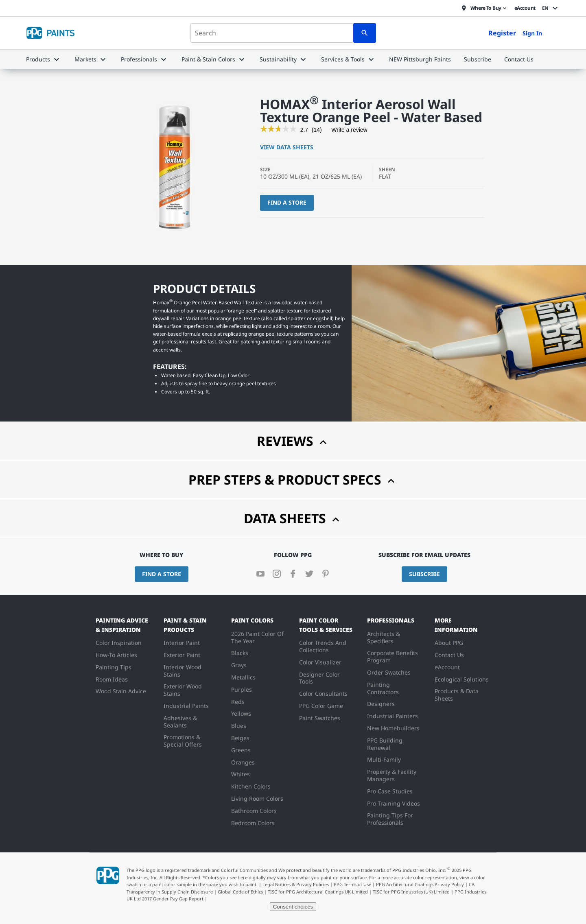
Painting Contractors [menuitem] (383, 688)
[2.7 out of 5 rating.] (304, 130)
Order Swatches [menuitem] (389, 672)
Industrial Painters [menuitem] (392, 716)
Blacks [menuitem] (240, 653)
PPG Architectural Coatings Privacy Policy (420, 884)
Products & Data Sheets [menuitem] (457, 695)
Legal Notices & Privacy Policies (296, 884)
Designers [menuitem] (381, 704)
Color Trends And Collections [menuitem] (323, 646)
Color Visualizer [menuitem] (320, 662)
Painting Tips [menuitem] (114, 667)
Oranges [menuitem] (243, 762)
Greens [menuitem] (241, 750)
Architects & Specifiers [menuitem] (384, 637)
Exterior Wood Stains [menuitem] (183, 690)
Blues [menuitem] (239, 726)
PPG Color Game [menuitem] (321, 706)
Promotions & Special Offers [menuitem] (183, 741)
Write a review (349, 131)
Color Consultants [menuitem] (323, 694)
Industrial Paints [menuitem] (186, 706)
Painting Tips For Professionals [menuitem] (390, 819)
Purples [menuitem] (242, 689)
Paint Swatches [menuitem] (320, 718)
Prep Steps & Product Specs (293, 479)
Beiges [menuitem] (240, 738)
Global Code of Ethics (240, 892)
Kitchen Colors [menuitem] (251, 786)
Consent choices (293, 907)
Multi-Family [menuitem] (384, 759)
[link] (278, 130)
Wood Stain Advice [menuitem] (121, 691)
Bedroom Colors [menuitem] (253, 823)
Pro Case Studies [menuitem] (390, 791)
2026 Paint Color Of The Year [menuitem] (257, 637)
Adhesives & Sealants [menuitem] (180, 722)
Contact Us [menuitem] (449, 655)
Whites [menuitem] (241, 774)
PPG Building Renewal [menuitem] (385, 744)
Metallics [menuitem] (243, 677)
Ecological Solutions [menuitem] (462, 679)
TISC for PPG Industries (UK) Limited (411, 892)
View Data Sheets (287, 147)
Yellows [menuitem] (241, 713)
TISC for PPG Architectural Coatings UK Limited (318, 892)
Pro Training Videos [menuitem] (394, 803)
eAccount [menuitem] (447, 667)
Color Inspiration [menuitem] (119, 643)
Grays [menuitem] (239, 665)
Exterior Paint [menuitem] (182, 655)
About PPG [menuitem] (449, 643)
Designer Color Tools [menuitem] (319, 678)
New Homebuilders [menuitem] (393, 728)
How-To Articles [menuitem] (116, 655)
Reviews (293, 441)
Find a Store (287, 202)
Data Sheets (293, 518)
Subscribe (424, 574)
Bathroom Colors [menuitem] (254, 811)
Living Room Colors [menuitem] (257, 798)
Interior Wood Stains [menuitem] (183, 671)
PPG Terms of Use (352, 884)
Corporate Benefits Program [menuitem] (392, 656)
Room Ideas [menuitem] (112, 679)
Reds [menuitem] (238, 702)
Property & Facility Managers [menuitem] (392, 775)
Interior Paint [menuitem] (182, 643)
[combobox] (272, 33)
